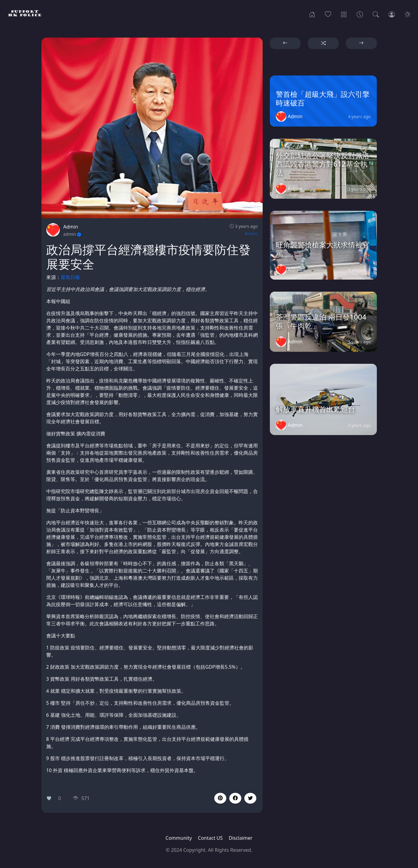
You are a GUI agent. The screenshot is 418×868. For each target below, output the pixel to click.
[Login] (392, 14)
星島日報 (70, 277)
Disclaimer (241, 838)
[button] (235, 798)
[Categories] (344, 14)
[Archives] (360, 14)
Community (179, 838)
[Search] (376, 14)
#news (251, 233)
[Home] (312, 14)
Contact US (211, 838)
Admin (71, 227)
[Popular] (328, 14)
